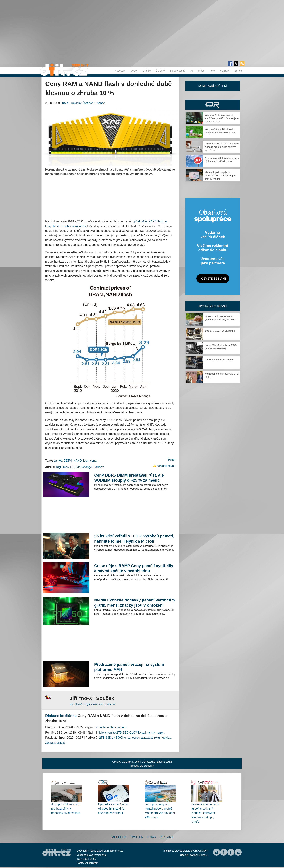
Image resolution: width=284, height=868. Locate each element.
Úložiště (160, 71)
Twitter (137, 837)
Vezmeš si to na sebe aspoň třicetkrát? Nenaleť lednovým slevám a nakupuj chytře (205, 813)
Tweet (171, 460)
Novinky (76, 103)
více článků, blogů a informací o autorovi (92, 704)
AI (192, 71)
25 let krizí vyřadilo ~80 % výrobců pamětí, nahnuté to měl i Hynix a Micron (134, 539)
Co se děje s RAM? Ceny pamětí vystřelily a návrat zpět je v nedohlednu (134, 568)
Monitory (225, 71)
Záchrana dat (164, 762)
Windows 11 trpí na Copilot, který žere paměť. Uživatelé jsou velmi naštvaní (222, 118)
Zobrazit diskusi (55, 743)
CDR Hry (213, 105)
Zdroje (238, 71)
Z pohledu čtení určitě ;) (111, 727)
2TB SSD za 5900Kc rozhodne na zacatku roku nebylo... (135, 738)
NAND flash (81, 461)
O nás (151, 837)
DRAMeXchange (81, 467)
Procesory (120, 71)
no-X (65, 103)
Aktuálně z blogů (213, 306)
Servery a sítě (177, 71)
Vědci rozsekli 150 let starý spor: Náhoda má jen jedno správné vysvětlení (222, 147)
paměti (58, 461)
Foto (212, 71)
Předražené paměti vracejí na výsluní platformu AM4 (129, 667)
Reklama (166, 837)
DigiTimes (62, 467)
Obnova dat (148, 762)
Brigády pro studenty (142, 766)
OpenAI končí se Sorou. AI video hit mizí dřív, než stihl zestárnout (113, 809)
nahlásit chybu (166, 466)
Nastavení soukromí (88, 863)
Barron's (99, 467)
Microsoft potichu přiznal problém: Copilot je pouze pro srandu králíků (220, 176)
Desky (134, 71)
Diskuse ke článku (61, 716)
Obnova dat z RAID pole (126, 762)
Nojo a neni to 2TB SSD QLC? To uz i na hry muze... (131, 733)
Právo (201, 71)
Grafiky (147, 71)
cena (93, 461)
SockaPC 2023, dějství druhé (220, 331)
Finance (100, 103)
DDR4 (68, 461)
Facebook (119, 837)
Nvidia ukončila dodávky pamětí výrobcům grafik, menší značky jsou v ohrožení (134, 603)
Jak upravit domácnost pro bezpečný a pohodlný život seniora (66, 809)
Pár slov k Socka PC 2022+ (219, 359)
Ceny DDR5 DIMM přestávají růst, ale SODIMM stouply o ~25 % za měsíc (129, 478)
